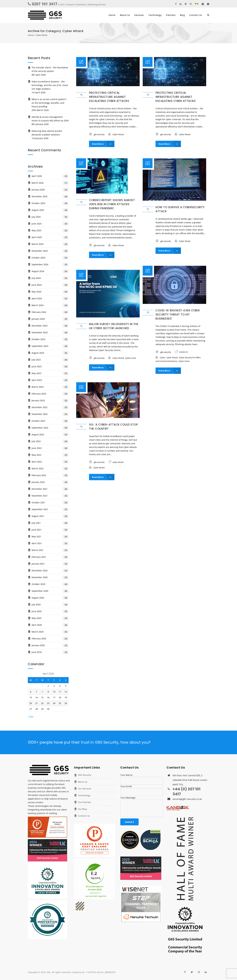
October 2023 (50, 339)
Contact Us (196, 15)
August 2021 (50, 516)
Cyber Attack (42, 35)
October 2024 (50, 258)
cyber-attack (118, 462)
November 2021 (50, 496)
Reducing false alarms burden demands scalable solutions (47, 133)
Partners (171, 15)
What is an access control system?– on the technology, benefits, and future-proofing (49, 103)
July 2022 (50, 441)
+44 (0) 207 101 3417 (187, 792)
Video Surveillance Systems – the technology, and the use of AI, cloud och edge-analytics (50, 85)
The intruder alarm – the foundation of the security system (50, 69)
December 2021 (50, 489)
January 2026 (50, 190)
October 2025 (50, 203)
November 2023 (50, 333)
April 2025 (50, 237)
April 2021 (50, 543)
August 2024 (50, 271)
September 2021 (50, 509)
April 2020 (50, 625)
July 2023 (50, 360)
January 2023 (50, 401)
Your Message (128, 798)
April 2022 (50, 462)
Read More (102, 144)
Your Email (126, 786)
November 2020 (50, 577)
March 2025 (50, 244)
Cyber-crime (184, 361)
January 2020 (50, 645)
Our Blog (82, 809)
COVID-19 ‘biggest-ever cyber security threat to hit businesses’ (178, 314)
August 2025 (50, 210)
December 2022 (50, 407)
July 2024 (50, 278)
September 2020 (50, 591)
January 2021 (50, 564)
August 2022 (50, 435)
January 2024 (50, 319)
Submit (129, 822)
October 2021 (50, 503)
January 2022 (50, 482)
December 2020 (50, 571)
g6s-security (99, 134)
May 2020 (50, 618)
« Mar (31, 717)
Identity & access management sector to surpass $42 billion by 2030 (50, 119)
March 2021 (50, 550)
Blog (182, 15)
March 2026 (50, 183)
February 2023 (50, 394)
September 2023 (50, 346)
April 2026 (50, 176)
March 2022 (50, 469)
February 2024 (50, 312)
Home (112, 15)
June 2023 (50, 367)
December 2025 (50, 196)
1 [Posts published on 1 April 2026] (42, 686)
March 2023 (50, 387)
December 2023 (50, 326)
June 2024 (50, 285)
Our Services (84, 789)
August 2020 (50, 598)
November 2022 (50, 414)
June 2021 (50, 530)
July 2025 (50, 217)
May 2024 (50, 292)
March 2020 (50, 632)
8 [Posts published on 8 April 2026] (42, 692)
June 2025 (50, 224)
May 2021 (50, 537)
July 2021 (50, 523)
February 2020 (50, 639)
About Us (125, 15)
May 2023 (50, 373)
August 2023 (50, 353)
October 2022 (50, 421)
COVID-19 (183, 352)
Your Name (126, 775)
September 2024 (50, 264)
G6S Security (85, 775)
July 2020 (50, 605)
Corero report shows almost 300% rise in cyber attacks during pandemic (112, 205)
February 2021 (50, 557)
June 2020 (50, 611)
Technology (155, 15)
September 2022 (50, 428)
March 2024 (50, 305)
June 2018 (50, 652)
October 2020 (50, 584)
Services (139, 15)
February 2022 (50, 475)
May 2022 (50, 455)
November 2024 (50, 251)
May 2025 (50, 230)
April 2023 (50, 380)
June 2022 (50, 448)
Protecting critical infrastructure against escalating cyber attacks (109, 97)
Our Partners (84, 802)
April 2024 (50, 299)
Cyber (162, 357)
